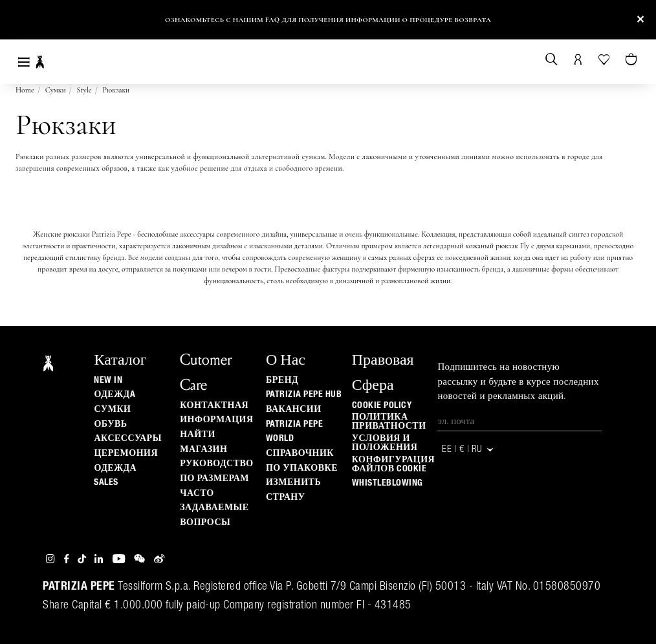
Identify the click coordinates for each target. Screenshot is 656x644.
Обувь (110, 424)
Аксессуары (127, 438)
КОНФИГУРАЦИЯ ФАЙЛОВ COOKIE (393, 464)
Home (25, 90)
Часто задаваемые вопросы (214, 508)
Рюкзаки (116, 90)
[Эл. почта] (519, 421)
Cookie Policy (382, 405)
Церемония (126, 453)
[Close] (640, 20)
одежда (115, 468)
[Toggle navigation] (24, 62)
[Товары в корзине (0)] (632, 60)
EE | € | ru (468, 450)
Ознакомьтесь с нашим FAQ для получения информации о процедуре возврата (328, 20)
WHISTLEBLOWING (388, 483)
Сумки (56, 90)
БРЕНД (282, 380)
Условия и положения (385, 443)
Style (84, 90)
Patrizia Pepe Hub (304, 394)
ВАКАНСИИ (294, 409)
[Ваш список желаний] (605, 59)
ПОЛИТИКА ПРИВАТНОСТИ (389, 422)
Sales (106, 482)
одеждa (115, 394)
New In (108, 380)
